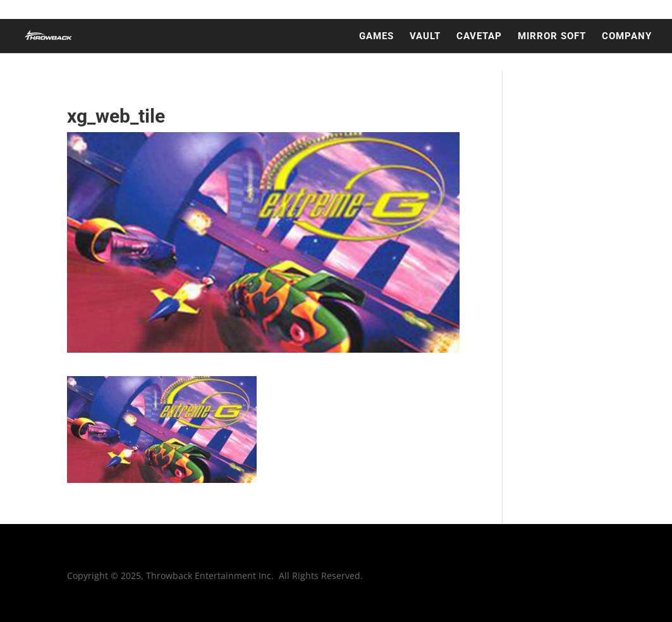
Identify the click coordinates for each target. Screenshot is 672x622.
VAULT (425, 37)
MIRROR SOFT (552, 37)
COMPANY (627, 37)
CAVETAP (479, 37)
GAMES (376, 37)
